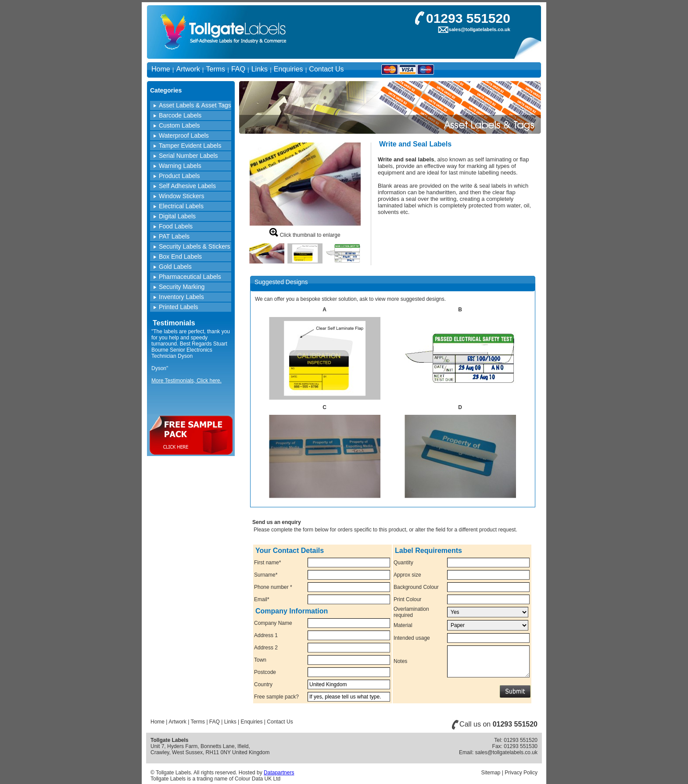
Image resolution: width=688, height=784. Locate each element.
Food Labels (176, 226)
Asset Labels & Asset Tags (195, 105)
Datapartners (279, 773)
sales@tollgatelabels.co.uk (480, 29)
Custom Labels (179, 125)
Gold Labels (175, 267)
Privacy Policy (521, 773)
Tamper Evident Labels (190, 146)
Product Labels (179, 176)
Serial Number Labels (188, 156)
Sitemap (491, 773)
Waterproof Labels (184, 135)
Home (161, 69)
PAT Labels (174, 236)
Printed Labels (179, 307)
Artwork (188, 69)
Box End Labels (180, 257)
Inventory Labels (181, 297)
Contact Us (326, 69)
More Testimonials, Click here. (186, 381)
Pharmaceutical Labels (190, 277)
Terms (216, 69)
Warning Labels (180, 166)
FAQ (238, 69)
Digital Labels (177, 216)
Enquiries (288, 69)
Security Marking (182, 287)
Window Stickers (181, 196)
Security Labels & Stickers (195, 246)
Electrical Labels (181, 206)
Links (260, 69)
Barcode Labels (180, 115)
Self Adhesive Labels (187, 186)
